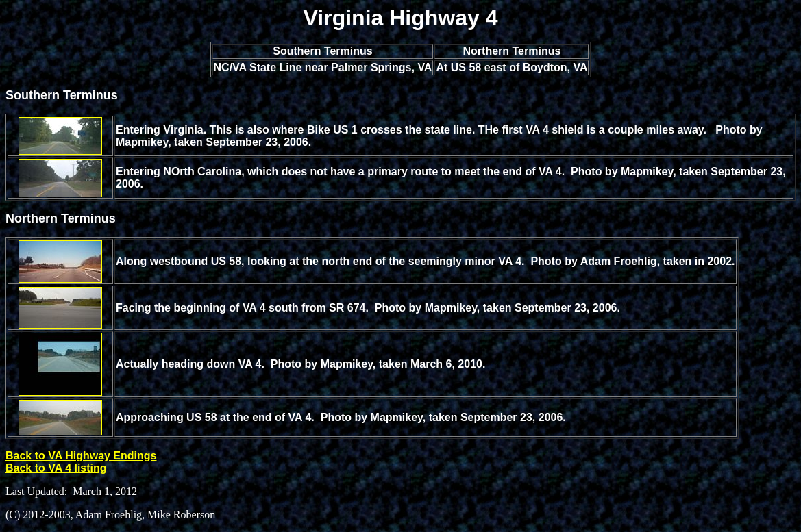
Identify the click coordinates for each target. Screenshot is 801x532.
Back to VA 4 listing (56, 468)
